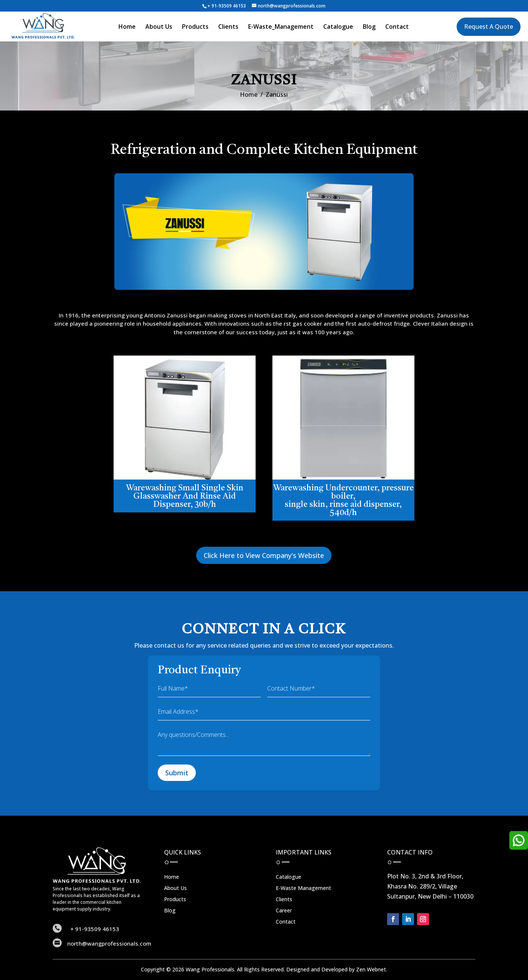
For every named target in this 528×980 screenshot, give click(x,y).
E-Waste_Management (281, 27)
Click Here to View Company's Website (264, 555)
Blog (369, 27)
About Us (159, 27)
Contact (397, 27)
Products (195, 27)
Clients (228, 27)
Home (127, 27)
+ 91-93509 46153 (227, 6)
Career (284, 911)
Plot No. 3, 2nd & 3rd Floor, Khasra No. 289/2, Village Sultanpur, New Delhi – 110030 (430, 886)
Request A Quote (489, 27)
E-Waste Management (303, 888)
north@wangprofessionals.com (109, 943)
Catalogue (338, 27)
